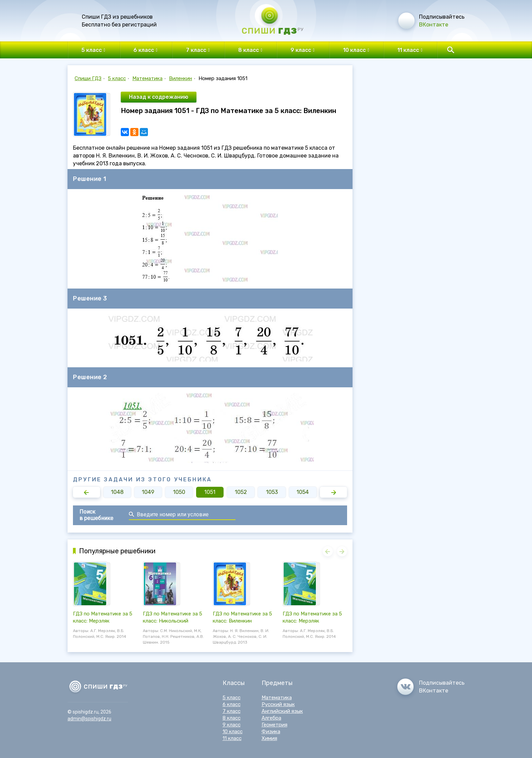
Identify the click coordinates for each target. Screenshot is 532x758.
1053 (272, 492)
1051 (210, 492)
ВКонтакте (434, 25)
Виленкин (180, 78)
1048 (117, 492)
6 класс (232, 704)
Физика (271, 732)
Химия (269, 738)
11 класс (232, 738)
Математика (147, 78)
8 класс (232, 718)
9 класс (232, 725)
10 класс (233, 732)
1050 (179, 492)
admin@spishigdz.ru (89, 719)
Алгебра (271, 718)
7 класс (232, 711)
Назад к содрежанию (159, 97)
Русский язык (278, 704)
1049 (148, 492)
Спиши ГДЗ (88, 78)
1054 (303, 492)
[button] (87, 492)
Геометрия (274, 725)
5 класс (117, 78)
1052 (241, 492)
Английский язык (282, 711)
